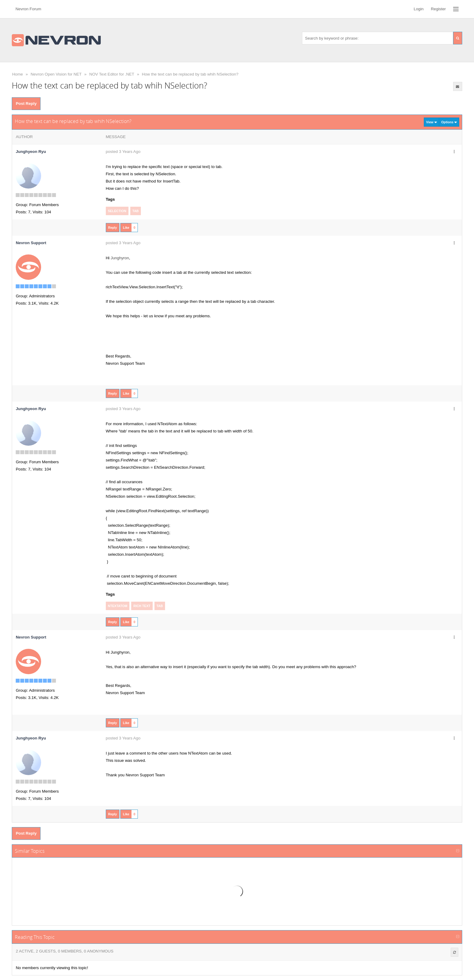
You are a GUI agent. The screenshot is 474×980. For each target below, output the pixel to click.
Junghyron (120, 258)
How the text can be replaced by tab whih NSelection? (190, 74)
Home (18, 74)
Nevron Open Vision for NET (56, 74)
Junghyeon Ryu (31, 152)
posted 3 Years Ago (123, 152)
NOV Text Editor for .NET (112, 74)
